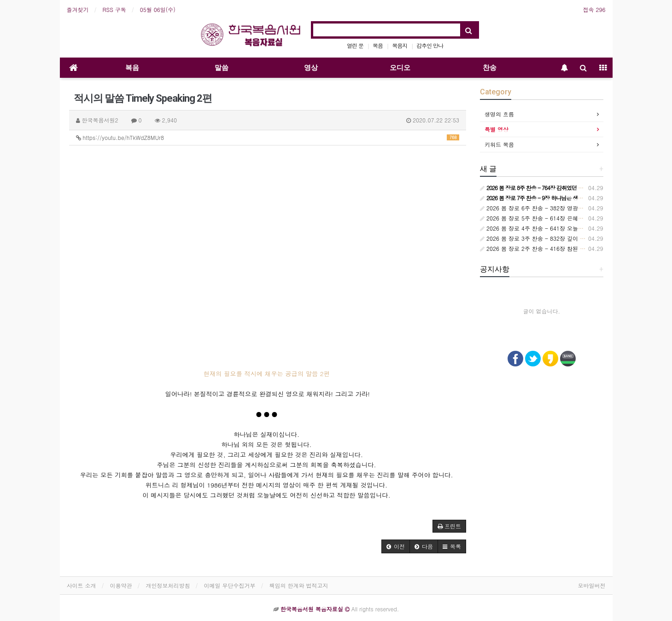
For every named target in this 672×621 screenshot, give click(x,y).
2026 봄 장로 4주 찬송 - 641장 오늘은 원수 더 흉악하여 (554, 228)
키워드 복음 (499, 144)
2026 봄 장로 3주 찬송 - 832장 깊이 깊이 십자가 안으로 (554, 238)
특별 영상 (497, 129)
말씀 (222, 68)
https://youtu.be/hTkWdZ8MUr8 (268, 137)
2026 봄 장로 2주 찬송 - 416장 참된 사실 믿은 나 (546, 248)
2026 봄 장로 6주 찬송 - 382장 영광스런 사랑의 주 (547, 208)
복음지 (400, 45)
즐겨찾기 (78, 9)
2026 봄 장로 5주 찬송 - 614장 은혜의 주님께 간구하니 (553, 218)
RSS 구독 (114, 9)
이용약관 (121, 585)
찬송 (490, 68)
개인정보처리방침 (168, 585)
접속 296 (594, 9)
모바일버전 (592, 585)
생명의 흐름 (499, 114)
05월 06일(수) (158, 9)
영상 (311, 68)
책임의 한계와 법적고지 (299, 585)
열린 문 (355, 45)
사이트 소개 (82, 585)
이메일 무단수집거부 (230, 585)
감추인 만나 (430, 45)
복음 (378, 45)
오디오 (400, 68)
